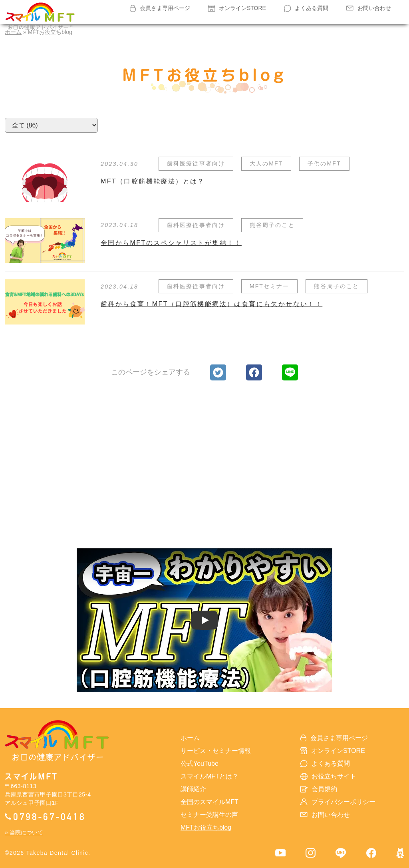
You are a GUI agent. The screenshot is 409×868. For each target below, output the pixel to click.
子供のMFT (324, 163)
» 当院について (24, 832)
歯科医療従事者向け (196, 163)
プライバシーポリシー (338, 802)
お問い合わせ (369, 8)
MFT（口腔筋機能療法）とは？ (153, 181)
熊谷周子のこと (272, 225)
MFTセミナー (269, 286)
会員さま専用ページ (160, 8)
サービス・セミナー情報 (216, 751)
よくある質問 (306, 8)
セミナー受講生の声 (209, 815)
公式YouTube (200, 763)
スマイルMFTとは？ (209, 776)
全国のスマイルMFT (209, 802)
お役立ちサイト (328, 776)
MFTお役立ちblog (206, 827)
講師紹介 (193, 789)
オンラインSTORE (237, 8)
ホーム (190, 738)
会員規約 (319, 789)
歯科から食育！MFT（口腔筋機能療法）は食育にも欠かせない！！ (211, 304)
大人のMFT (266, 163)
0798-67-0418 (45, 816)
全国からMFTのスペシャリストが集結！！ (171, 243)
